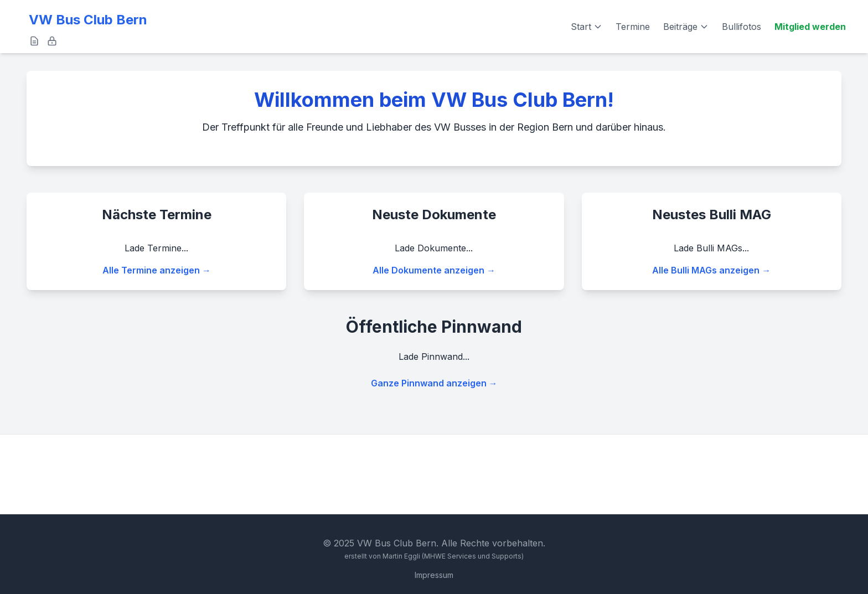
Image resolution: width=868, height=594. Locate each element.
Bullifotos (742, 27)
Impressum (434, 575)
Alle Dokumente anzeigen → (434, 270)
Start (587, 27)
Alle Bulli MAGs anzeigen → (711, 270)
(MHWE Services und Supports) (473, 556)
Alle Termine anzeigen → (157, 270)
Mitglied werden (810, 27)
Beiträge (686, 27)
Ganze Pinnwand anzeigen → (434, 383)
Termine (633, 27)
